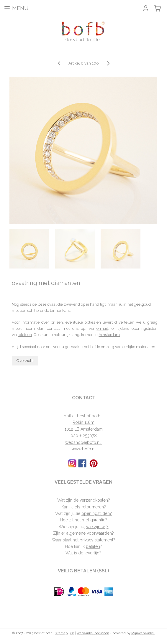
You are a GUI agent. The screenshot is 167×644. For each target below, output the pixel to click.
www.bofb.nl (84, 449)
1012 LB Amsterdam (84, 429)
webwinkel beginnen (93, 633)
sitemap (61, 633)
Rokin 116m (83, 422)
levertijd (92, 553)
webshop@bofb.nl (83, 442)
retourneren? (94, 507)
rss (72, 633)
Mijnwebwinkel (143, 633)
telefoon (25, 335)
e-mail (102, 328)
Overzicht (25, 361)
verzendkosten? (95, 500)
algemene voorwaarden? (90, 533)
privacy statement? (98, 540)
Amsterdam (109, 335)
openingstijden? (97, 513)
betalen (93, 546)
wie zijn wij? (97, 527)
